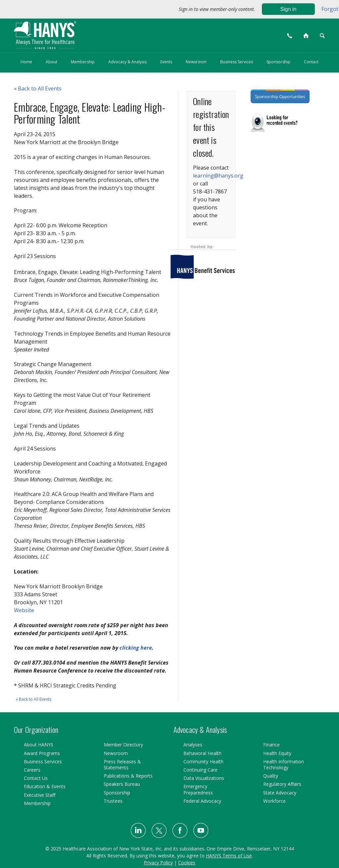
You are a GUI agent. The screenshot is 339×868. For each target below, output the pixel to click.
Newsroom (196, 62)
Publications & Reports (128, 776)
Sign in (289, 9)
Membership (83, 62)
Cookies (187, 863)
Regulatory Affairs (282, 784)
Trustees (113, 801)
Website (24, 610)
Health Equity (277, 753)
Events (166, 62)
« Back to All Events (33, 699)
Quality (271, 776)
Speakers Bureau (122, 784)
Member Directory (123, 745)
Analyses (193, 745)
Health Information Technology (284, 764)
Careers (32, 770)
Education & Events (45, 786)
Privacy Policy (158, 863)
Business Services (237, 62)
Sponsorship (278, 62)
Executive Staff (40, 795)
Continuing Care (200, 770)
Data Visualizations (204, 778)
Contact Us (36, 778)
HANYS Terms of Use (229, 856)
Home (26, 62)
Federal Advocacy (202, 801)
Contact (311, 62)
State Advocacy (280, 793)
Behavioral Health (202, 753)
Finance (271, 745)
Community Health (203, 761)
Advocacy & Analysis (127, 62)
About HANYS (39, 745)
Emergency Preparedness (198, 789)
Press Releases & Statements (122, 764)
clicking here (136, 648)
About (51, 62)
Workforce (274, 801)
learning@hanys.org (218, 176)
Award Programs (42, 753)
